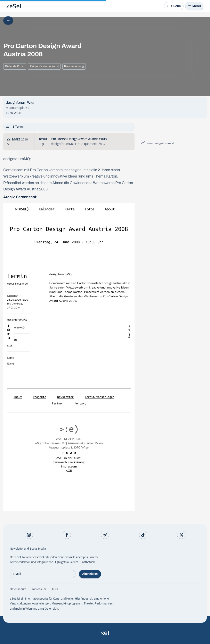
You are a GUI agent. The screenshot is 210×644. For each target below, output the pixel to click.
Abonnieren (90, 574)
